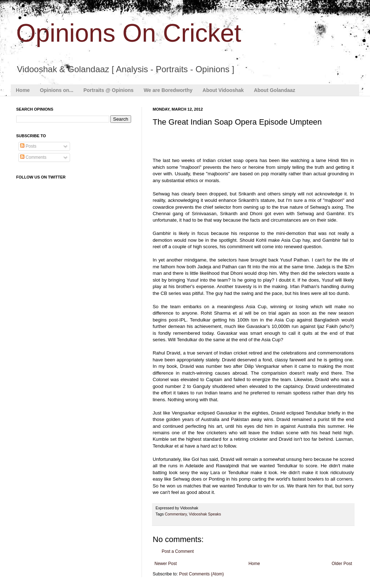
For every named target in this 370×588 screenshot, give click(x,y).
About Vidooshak (223, 90)
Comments (33, 157)
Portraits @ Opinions (108, 90)
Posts (28, 146)
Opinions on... (57, 90)
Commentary (176, 514)
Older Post (342, 564)
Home (23, 90)
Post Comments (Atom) (201, 574)
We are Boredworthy (168, 90)
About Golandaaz (275, 90)
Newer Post (166, 564)
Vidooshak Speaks (205, 514)
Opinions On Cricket (129, 33)
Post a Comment (178, 551)
